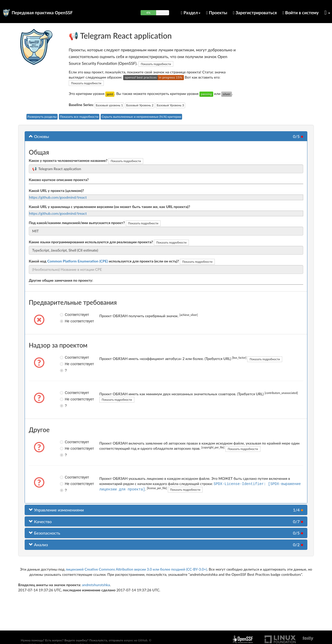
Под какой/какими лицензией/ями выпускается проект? (77, 223)
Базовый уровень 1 (109, 105)
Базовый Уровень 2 (140, 105)
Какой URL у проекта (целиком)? (56, 191)
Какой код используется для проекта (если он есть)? (104, 261)
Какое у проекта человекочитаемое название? (68, 160)
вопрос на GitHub (136, 640)
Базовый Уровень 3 (170, 105)
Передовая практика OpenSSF (42, 13)
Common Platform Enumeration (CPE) (78, 261)
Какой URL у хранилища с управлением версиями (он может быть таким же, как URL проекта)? (109, 207)
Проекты (217, 13)
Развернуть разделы (42, 117)
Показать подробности (156, 64)
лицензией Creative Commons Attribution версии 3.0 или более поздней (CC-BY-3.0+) (136, 569)
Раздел (191, 13)
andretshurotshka (96, 585)
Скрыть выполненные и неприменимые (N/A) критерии (141, 117)
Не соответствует (66, 321)
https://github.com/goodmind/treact (58, 197)
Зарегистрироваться (255, 13)
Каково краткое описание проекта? (59, 180)
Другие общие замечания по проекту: (61, 280)
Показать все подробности (79, 117)
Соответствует (66, 315)
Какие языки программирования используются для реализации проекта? (91, 242)
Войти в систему (301, 13)
